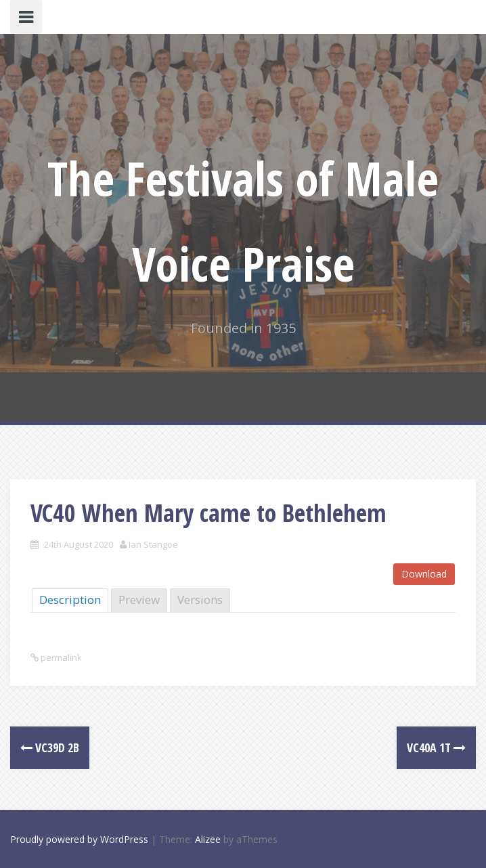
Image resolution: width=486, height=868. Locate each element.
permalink (60, 657)
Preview (139, 600)
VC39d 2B (50, 747)
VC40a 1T (436, 747)
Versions (200, 600)
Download (424, 574)
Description (70, 600)
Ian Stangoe (153, 544)
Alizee (208, 839)
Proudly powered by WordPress (79, 839)
